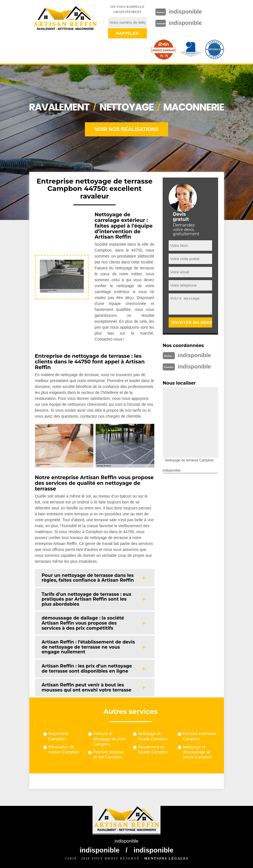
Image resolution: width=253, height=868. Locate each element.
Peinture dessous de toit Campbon (109, 754)
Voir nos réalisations (127, 129)
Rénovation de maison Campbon (64, 749)
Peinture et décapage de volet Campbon (109, 739)
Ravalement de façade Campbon (153, 749)
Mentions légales (166, 858)
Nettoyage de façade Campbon (153, 736)
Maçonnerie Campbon (59, 736)
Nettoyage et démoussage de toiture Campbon (198, 752)
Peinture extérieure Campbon (200, 736)
